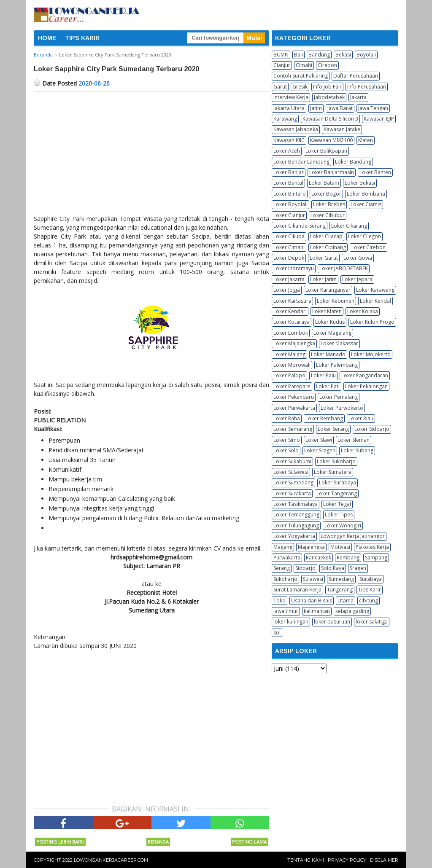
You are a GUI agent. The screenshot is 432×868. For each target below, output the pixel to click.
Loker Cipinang (328, 247)
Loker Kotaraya (292, 322)
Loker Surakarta (292, 493)
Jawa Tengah (373, 108)
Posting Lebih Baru (60, 842)
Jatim (316, 108)
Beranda (158, 842)
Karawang (285, 119)
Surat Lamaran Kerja (297, 590)
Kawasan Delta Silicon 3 (330, 119)
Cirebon (327, 65)
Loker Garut (324, 258)
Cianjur (282, 65)
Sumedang (341, 579)
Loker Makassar (339, 343)
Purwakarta (287, 558)
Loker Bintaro (290, 194)
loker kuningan (291, 622)
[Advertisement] (151, 155)
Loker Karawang (375, 290)
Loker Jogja (287, 290)
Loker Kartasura (292, 301)
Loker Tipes (339, 515)
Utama (346, 601)
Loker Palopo (289, 375)
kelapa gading (352, 611)
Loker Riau (361, 418)
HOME (47, 38)
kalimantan (317, 611)
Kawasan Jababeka (296, 129)
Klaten (366, 140)
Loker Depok (289, 258)
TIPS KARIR (82, 38)
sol (277, 633)
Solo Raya (333, 568)
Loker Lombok (291, 333)
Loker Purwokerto (342, 408)
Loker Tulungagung (296, 525)
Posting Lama (249, 842)
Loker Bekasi (360, 183)
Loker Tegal (337, 504)
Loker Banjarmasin (332, 172)
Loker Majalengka (294, 343)
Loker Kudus (330, 322)
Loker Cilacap (326, 236)
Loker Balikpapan (326, 151)
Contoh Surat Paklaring (301, 76)
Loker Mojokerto (371, 354)
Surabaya (371, 579)
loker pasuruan (332, 622)
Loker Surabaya (337, 482)
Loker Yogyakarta (294, 536)
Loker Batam (324, 183)
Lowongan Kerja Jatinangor (353, 536)
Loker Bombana (366, 194)
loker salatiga (372, 622)
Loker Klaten (327, 311)
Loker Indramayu (294, 268)
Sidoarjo (305, 568)
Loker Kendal (375, 301)
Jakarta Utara (289, 108)
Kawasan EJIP (379, 119)
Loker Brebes (329, 204)
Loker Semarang (293, 429)
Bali (298, 55)
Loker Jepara (357, 279)
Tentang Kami (306, 860)
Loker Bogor (326, 194)
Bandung (319, 55)
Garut (280, 87)
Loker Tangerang (337, 493)
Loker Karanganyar (328, 290)
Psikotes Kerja (372, 547)
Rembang (348, 558)
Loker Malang (289, 354)
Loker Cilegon (364, 236)
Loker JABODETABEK (344, 268)
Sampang (376, 558)
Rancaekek (319, 558)
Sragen (358, 568)
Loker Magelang (332, 333)
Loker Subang (357, 450)
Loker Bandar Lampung (301, 162)
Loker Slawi (319, 440)
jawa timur (286, 611)
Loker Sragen (320, 450)
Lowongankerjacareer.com (111, 860)
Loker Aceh (287, 151)
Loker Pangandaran (365, 375)
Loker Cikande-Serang (300, 226)
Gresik (300, 87)
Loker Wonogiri (343, 525)
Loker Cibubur (328, 215)
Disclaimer (384, 860)
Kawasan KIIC (289, 140)
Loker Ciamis (366, 204)
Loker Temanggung (296, 515)
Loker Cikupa (289, 236)
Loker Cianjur (289, 215)
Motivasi (340, 547)
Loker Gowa (358, 258)
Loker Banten (375, 172)
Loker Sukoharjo (336, 461)
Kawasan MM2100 (331, 140)
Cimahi (304, 65)
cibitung (369, 601)
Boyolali (366, 55)
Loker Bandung (353, 162)
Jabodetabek (329, 97)
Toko (279, 601)
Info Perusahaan (367, 87)
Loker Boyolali (290, 204)
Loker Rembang (324, 418)
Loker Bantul (288, 183)
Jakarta (358, 97)
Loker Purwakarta (294, 408)
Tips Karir (370, 590)
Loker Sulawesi (291, 472)
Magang (283, 547)
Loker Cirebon (369, 247)
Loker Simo (287, 440)
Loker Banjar (289, 172)
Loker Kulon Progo (372, 322)
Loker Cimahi (289, 247)
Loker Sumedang (293, 482)
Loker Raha (287, 418)
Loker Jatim (323, 279)
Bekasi (343, 55)
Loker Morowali (292, 365)
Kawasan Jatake (342, 129)
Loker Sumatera (333, 472)
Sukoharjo (285, 579)
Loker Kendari (290, 311)
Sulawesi (313, 579)
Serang (282, 568)
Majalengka (311, 547)
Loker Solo (286, 450)
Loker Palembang (337, 365)
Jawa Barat (340, 108)
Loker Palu (323, 375)
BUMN (281, 55)
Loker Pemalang (339, 397)
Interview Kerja (291, 97)
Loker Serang (333, 429)
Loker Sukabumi (292, 461)
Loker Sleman (354, 440)
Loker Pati (328, 386)
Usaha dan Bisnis (312, 601)
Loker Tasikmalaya (296, 504)
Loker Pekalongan (366, 386)
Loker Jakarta (289, 279)
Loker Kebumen (336, 301)
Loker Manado (328, 354)
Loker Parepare (292, 386)
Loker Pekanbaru (294, 397)
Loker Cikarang (349, 226)
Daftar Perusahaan (356, 76)
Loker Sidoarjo (372, 429)
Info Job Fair (327, 87)
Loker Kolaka (363, 311)
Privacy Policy (347, 860)
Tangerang (340, 590)
